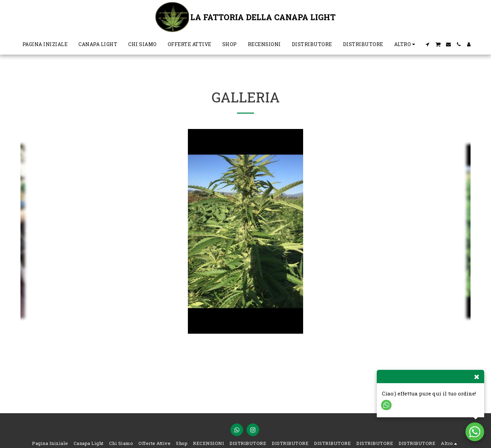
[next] (460, 231)
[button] (428, 44)
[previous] (31, 231)
